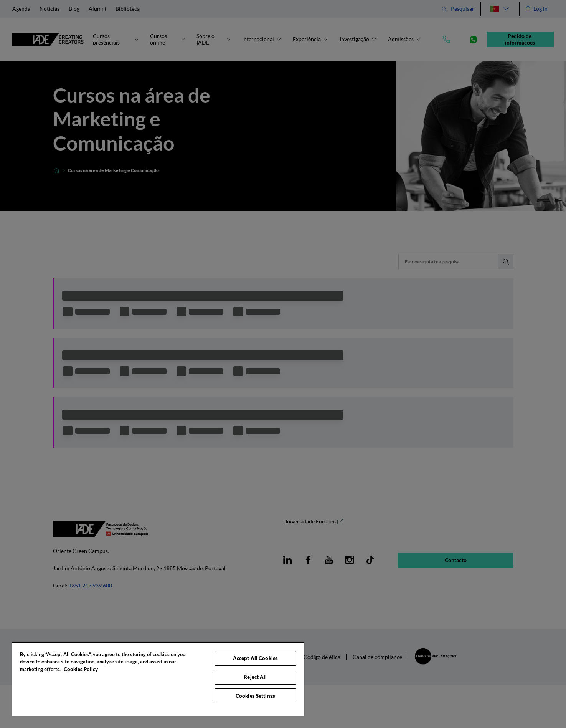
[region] (158, 679)
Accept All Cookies (255, 658)
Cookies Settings (255, 696)
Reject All (255, 677)
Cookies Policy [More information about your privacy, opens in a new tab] (81, 669)
